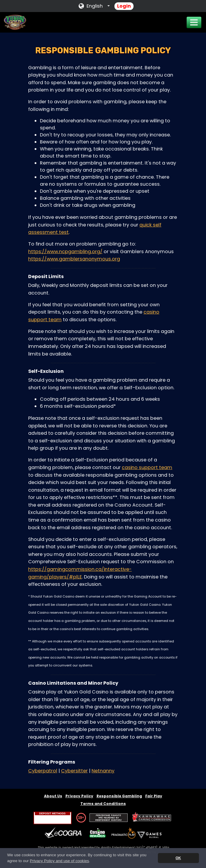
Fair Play (154, 796)
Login (124, 6)
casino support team (147, 467)
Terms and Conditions (103, 804)
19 (80, 818)
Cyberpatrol (43, 771)
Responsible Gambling (119, 796)
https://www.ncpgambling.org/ (65, 252)
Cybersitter (74, 771)
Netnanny (103, 771)
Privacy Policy (79, 796)
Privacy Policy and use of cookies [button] (60, 861)
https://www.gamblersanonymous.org (74, 259)
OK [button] (178, 858)
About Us (53, 796)
